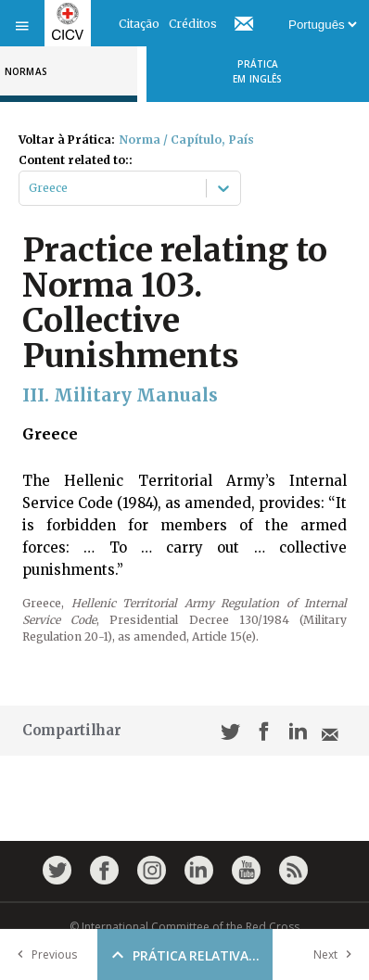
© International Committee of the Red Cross (184, 927)
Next (337, 955)
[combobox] (30, 188)
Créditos (193, 24)
